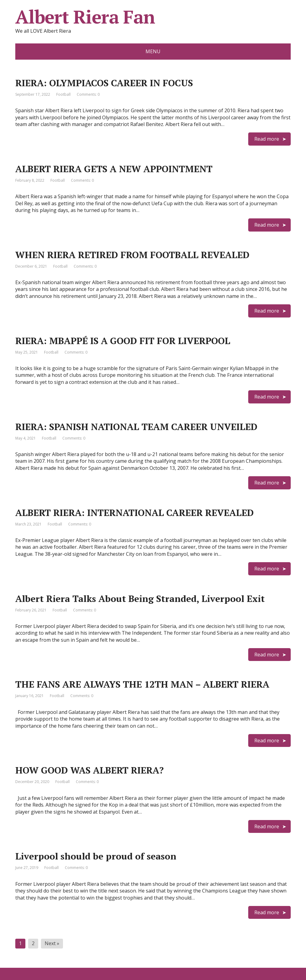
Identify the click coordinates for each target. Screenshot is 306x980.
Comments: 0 (88, 94)
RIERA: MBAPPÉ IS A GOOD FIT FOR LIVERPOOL (123, 341)
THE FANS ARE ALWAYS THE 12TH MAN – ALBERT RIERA (142, 684)
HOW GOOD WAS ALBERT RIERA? (89, 770)
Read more (267, 139)
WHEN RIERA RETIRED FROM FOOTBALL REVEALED (132, 255)
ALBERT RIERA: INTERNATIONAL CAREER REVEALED (135, 513)
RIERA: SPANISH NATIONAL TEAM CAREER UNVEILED (136, 427)
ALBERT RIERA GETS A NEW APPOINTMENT (114, 169)
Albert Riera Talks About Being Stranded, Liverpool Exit (140, 599)
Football (63, 94)
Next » (52, 943)
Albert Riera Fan (85, 17)
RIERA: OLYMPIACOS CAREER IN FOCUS (104, 83)
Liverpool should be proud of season (96, 856)
